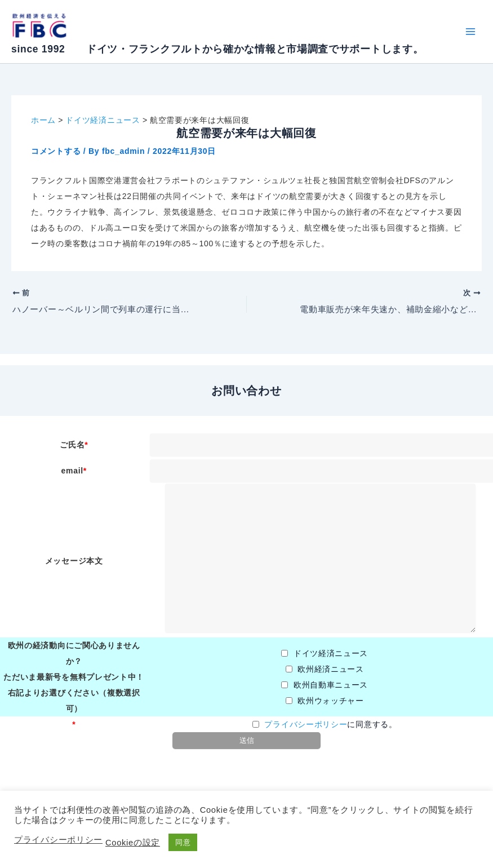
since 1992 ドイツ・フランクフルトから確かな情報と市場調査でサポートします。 (217, 49)
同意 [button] (183, 842)
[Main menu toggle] (470, 32)
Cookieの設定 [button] (133, 843)
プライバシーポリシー (306, 725)
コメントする (56, 151)
